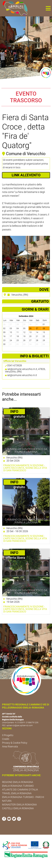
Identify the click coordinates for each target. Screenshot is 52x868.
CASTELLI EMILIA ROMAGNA (18, 808)
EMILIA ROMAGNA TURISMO (18, 786)
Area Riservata (10, 746)
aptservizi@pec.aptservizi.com (20, 725)
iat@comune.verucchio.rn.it (22, 375)
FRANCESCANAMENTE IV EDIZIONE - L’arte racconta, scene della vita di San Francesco (25, 468)
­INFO (14, 411)
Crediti (6, 739)
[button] (48, 8)
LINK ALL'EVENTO (26, 175)
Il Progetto (8, 735)
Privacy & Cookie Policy (15, 743)
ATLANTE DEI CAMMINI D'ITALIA (20, 790)
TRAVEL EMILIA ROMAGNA (17, 793)
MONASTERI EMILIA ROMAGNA (19, 805)
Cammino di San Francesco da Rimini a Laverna (26, 450)
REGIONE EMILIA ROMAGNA (18, 782)
